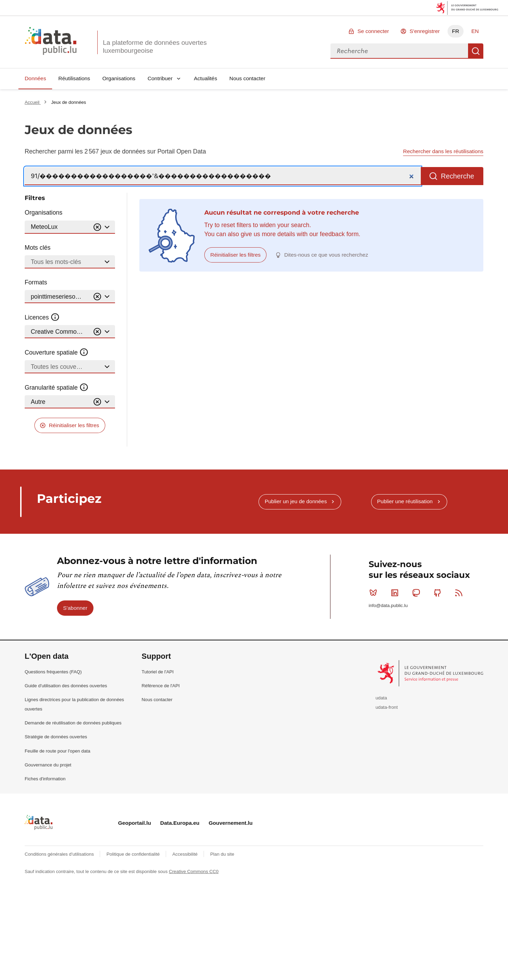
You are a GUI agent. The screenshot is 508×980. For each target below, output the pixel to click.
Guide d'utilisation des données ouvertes (66, 686)
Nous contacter (247, 78)
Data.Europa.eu (180, 823)
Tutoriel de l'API (158, 672)
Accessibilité (186, 854)
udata (381, 698)
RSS (460, 593)
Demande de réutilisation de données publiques (73, 723)
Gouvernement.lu (231, 823)
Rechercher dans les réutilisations (443, 151)
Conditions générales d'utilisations (60, 854)
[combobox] (399, 51)
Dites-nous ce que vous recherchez (326, 255)
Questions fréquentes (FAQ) (53, 672)
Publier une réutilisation (405, 501)
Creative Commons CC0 (194, 871)
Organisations (119, 78)
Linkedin (396, 593)
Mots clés (38, 248)
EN (475, 31)
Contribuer (160, 78)
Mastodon (417, 593)
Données (35, 78)
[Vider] (97, 227)
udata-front (387, 707)
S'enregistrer (425, 31)
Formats (36, 282)
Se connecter (373, 31)
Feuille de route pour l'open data (58, 751)
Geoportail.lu (135, 823)
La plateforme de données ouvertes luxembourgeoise (155, 47)
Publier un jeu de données (296, 501)
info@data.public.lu (388, 605)
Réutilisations (74, 78)
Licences (42, 317)
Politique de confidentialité (134, 854)
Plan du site (222, 854)
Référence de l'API (161, 686)
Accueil (33, 102)
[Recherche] (223, 176)
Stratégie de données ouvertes (56, 737)
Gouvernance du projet (48, 765)
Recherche (476, 51)
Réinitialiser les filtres (74, 425)
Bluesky (375, 593)
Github (439, 593)
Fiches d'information (45, 779)
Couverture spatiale (57, 352)
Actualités (206, 78)
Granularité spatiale (57, 388)
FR (456, 31)
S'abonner (75, 608)
